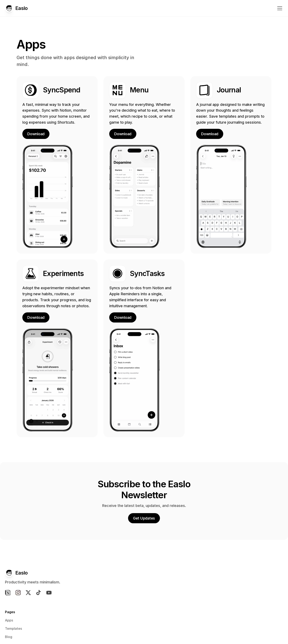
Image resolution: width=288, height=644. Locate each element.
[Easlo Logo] (20, 9)
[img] (19, 599)
